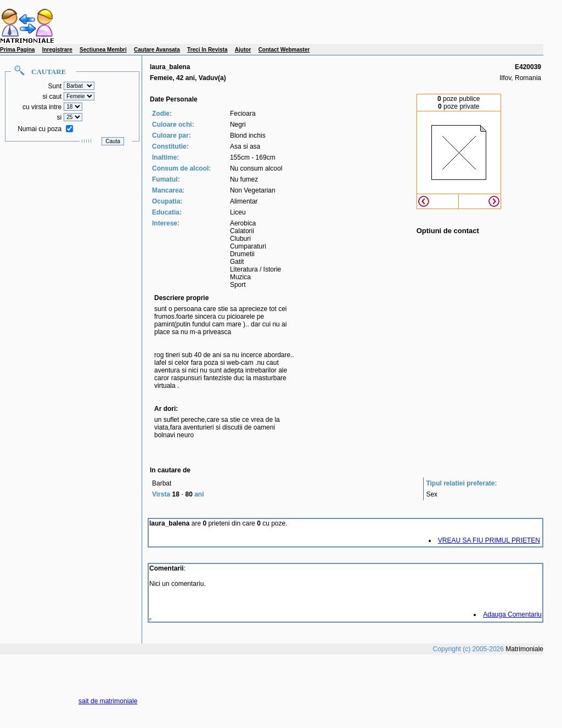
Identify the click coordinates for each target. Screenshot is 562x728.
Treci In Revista (207, 50)
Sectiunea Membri (103, 50)
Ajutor (243, 50)
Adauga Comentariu (512, 614)
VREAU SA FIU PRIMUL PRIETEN (489, 540)
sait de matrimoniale (108, 701)
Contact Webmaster (284, 50)
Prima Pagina (17, 50)
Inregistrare (57, 50)
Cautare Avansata (157, 50)
